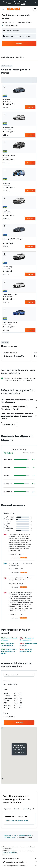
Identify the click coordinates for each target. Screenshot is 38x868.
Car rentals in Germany (25, 836)
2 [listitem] (4, 104)
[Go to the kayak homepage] (13, 9)
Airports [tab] (17, 809)
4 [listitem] (4, 132)
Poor (8, 531)
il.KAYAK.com (8, 836)
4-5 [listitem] (12, 104)
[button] (36, 3)
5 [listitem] (4, 160)
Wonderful (10, 517)
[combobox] (8, 22)
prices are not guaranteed (10, 852)
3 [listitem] (8, 160)
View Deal (30, 107)
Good (8, 522)
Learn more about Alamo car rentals (17, 821)
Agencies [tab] (7, 809)
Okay (8, 524)
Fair (7, 526)
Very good (10, 519)
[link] (19, 722)
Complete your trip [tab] (29, 809)
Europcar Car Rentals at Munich (27, 639)
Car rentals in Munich (10, 837)
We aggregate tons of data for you (20, 862)
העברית (23, 4)
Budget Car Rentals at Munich (7, 645)
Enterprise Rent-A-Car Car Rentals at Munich (9, 651)
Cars (15, 836)
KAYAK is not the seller (20, 858)
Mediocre (9, 528)
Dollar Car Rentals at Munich (26, 650)
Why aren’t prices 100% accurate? (20, 866)
